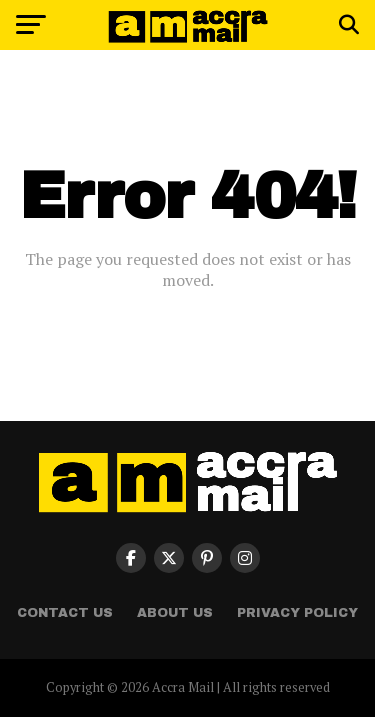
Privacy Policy (297, 613)
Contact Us (65, 613)
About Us (175, 613)
